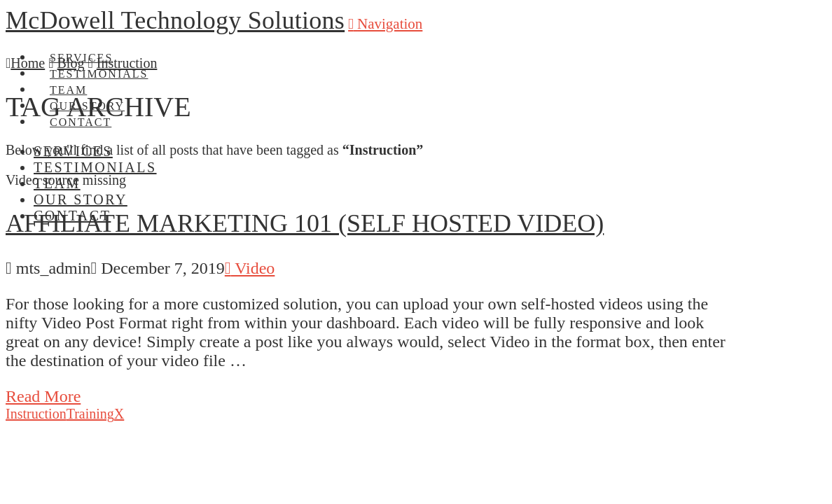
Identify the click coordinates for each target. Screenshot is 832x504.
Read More (43, 396)
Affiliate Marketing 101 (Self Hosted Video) (305, 223)
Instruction (36, 414)
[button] (385, 24)
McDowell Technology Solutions (175, 20)
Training (90, 414)
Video (250, 268)
